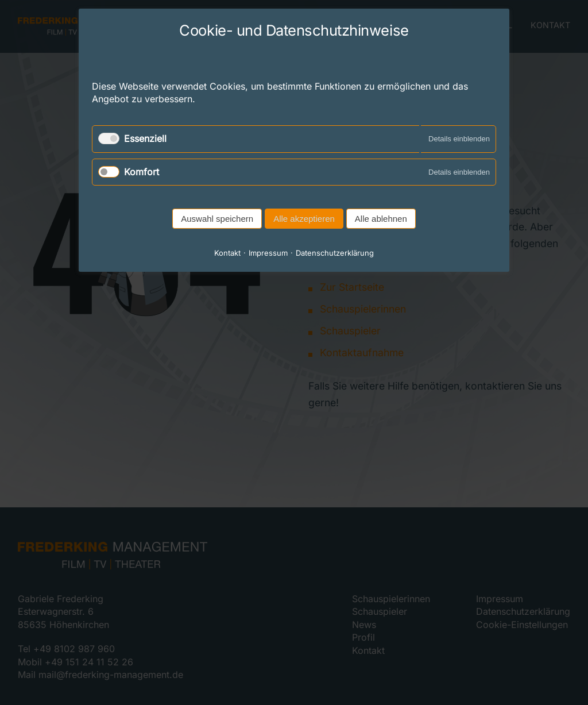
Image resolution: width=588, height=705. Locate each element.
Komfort (142, 172)
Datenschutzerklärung (335, 253)
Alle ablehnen (381, 219)
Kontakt (227, 253)
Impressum (268, 253)
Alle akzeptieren (304, 219)
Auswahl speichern (217, 219)
